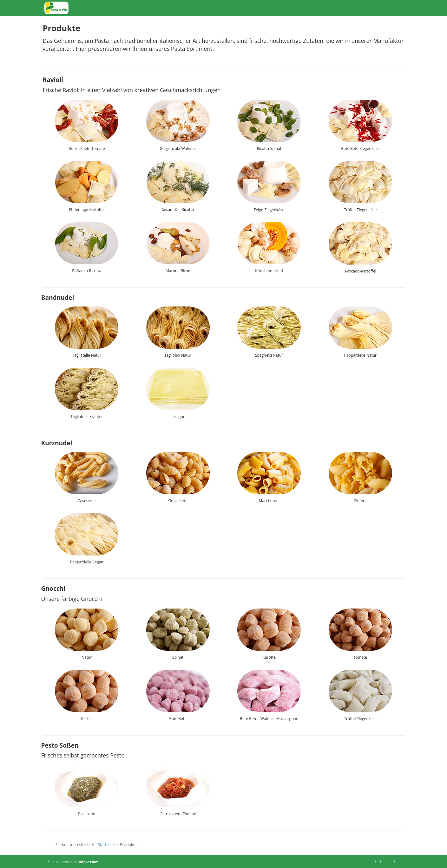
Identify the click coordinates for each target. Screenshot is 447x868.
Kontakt (388, 8)
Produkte (304, 8)
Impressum (89, 862)
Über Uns (360, 8)
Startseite (274, 8)
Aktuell (332, 8)
